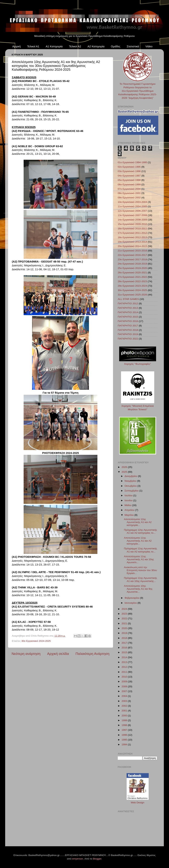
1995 (125, 740)
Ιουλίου (129, 495)
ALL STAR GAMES (128, 299)
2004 (125, 696)
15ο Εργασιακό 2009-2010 (132, 224)
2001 (125, 711)
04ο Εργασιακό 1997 (129, 176)
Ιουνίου (129, 500)
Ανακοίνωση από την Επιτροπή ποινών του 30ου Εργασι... (140, 570)
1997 (125, 730)
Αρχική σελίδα (58, 654)
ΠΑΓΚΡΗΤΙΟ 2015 (128, 317)
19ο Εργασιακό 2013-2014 (132, 242)
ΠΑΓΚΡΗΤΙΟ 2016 (128, 321)
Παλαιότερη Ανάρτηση (92, 654)
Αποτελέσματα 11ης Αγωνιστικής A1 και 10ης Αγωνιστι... (139, 559)
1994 (125, 744)
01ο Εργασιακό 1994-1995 (132, 162)
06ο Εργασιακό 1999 (129, 184)
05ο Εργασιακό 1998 (129, 180)
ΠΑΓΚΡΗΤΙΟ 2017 (128, 326)
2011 (125, 672)
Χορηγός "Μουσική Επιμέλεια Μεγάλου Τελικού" (138, 406)
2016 (125, 648)
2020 (125, 628)
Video (149, 46)
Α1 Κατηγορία (54, 46)
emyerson (78, 859)
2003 (125, 701)
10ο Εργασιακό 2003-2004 (132, 202)
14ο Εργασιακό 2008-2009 (132, 220)
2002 (125, 706)
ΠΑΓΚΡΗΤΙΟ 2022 (128, 339)
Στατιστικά (133, 46)
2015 (125, 652)
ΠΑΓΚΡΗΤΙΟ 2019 (128, 334)
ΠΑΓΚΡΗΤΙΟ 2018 (128, 330)
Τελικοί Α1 (33, 46)
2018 (125, 638)
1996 (125, 735)
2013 (125, 662)
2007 (125, 691)
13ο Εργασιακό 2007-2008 (132, 215)
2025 (125, 472)
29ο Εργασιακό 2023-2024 (132, 286)
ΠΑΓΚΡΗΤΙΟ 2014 (128, 312)
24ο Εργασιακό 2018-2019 (132, 264)
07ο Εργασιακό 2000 (129, 189)
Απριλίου (130, 510)
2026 (125, 467)
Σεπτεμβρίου (132, 491)
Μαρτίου (130, 515)
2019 (125, 633)
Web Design (138, 803)
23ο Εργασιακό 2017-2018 (132, 259)
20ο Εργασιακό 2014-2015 (132, 246)
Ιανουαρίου (131, 603)
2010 (125, 677)
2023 (125, 614)
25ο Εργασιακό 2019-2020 (132, 268)
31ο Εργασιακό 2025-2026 (132, 295)
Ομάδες (116, 46)
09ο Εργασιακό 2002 (129, 198)
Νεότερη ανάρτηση (26, 654)
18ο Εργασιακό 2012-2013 (132, 237)
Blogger (97, 859)
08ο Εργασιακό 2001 (129, 193)
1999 (125, 720)
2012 (125, 667)
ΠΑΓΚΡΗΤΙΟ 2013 (128, 308)
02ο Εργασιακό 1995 (129, 167)
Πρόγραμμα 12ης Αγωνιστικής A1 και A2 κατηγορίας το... (141, 531)
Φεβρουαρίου (132, 598)
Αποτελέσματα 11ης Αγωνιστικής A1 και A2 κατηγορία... (138, 541)
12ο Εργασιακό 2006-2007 (132, 211)
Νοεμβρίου (131, 481)
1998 (125, 725)
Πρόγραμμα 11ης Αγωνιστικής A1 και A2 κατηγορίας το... (141, 550)
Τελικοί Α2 (75, 46)
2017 (125, 643)
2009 (125, 681)
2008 (125, 686)
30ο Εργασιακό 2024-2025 (36, 641)
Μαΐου (128, 505)
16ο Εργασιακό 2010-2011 (132, 229)
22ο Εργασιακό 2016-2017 (132, 255)
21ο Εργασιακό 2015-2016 (132, 251)
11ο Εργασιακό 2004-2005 (132, 206)
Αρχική (17, 46)
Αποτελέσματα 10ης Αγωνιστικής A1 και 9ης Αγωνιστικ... (138, 589)
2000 (125, 716)
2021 (125, 623)
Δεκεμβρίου (131, 476)
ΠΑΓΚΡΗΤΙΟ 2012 (128, 303)
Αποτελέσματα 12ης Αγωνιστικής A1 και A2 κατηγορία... (138, 522)
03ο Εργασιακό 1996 (129, 171)
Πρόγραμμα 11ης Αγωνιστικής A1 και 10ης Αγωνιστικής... (141, 579)
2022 (125, 618)
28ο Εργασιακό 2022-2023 (132, 281)
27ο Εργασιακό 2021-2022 (132, 277)
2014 (125, 657)
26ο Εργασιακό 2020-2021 (132, 273)
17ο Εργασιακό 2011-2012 (132, 233)
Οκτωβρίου (131, 486)
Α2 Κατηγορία (96, 46)
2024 (125, 609)
